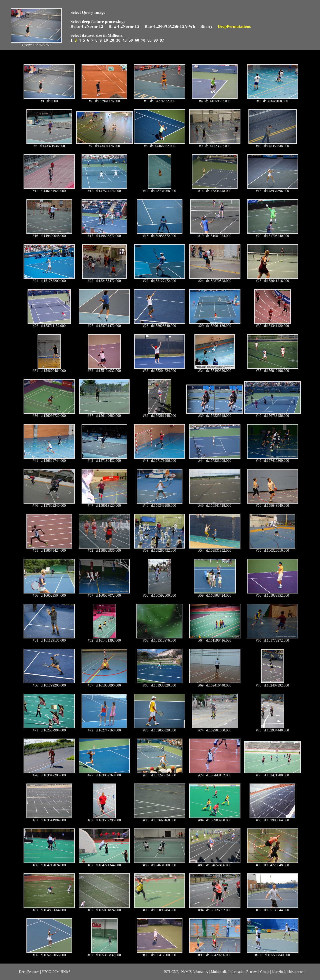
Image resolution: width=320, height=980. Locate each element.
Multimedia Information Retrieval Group (240, 972)
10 (106, 40)
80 (149, 40)
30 (118, 40)
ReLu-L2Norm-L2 (87, 26)
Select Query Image (88, 12)
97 (162, 40)
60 (137, 40)
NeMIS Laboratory (195, 972)
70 (143, 40)
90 (156, 40)
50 (131, 40)
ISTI (167, 972)
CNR (175, 972)
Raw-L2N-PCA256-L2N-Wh (170, 26)
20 (112, 40)
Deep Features (29, 972)
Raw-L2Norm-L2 (124, 26)
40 (125, 40)
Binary (206, 26)
